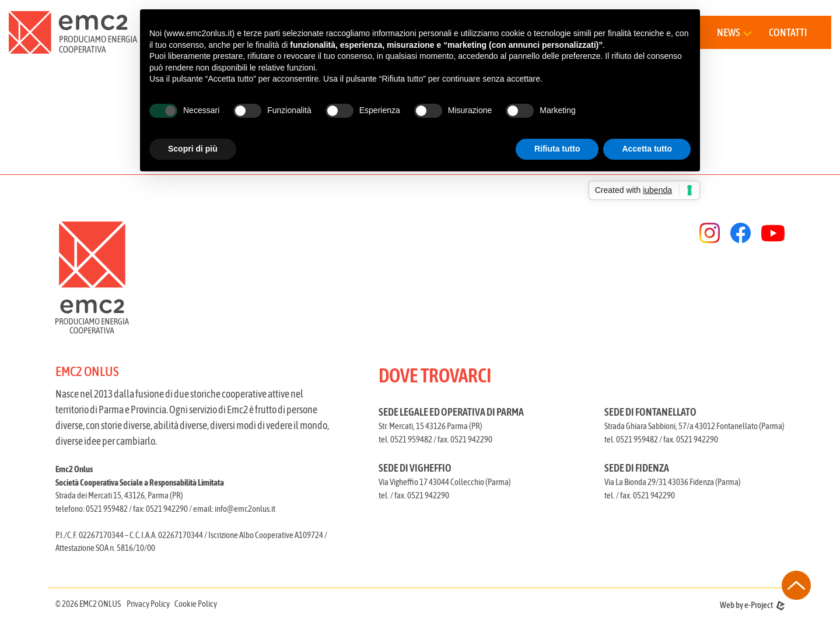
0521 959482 (107, 509)
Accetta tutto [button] (647, 149)
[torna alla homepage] (234, 277)
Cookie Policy (196, 604)
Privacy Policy (148, 604)
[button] (734, 32)
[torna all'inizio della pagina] (796, 585)
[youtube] (773, 233)
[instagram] (710, 233)
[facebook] (741, 233)
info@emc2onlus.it (245, 509)
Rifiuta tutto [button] (557, 149)
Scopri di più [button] (193, 149)
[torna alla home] (73, 32)
